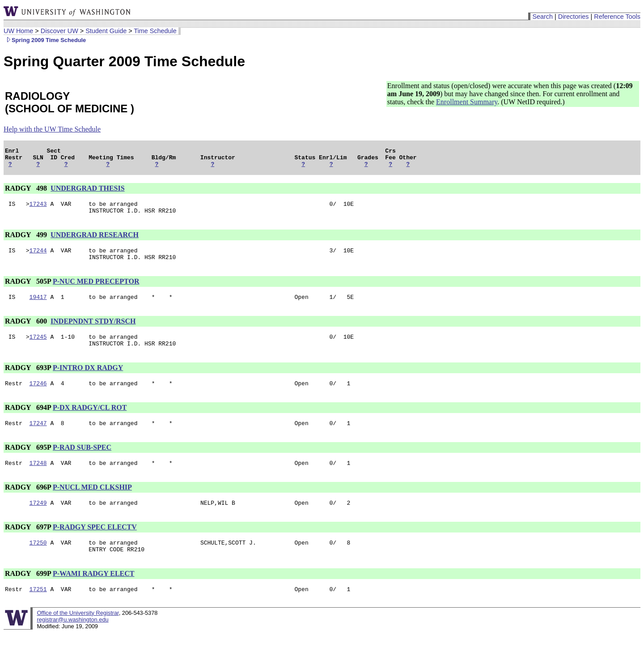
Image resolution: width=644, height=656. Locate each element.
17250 (38, 562)
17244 (38, 258)
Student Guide (106, 31)
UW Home (18, 31)
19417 (38, 307)
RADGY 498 (27, 192)
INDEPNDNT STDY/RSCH (93, 332)
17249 (38, 521)
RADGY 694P (28, 422)
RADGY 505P (28, 291)
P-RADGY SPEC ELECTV (95, 546)
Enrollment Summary (467, 102)
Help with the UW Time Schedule (52, 129)
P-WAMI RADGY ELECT (94, 595)
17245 (38, 349)
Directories (574, 17)
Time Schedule (155, 31)
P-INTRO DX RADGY (88, 381)
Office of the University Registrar (78, 636)
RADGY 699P (28, 595)
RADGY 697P (28, 546)
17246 (38, 398)
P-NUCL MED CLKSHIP (92, 505)
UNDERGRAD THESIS (88, 192)
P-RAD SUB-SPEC (82, 463)
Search (542, 17)
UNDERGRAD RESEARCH (95, 241)
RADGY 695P (28, 463)
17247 (38, 439)
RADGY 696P (28, 505)
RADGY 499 (27, 241)
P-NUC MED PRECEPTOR (96, 291)
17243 (38, 209)
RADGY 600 (27, 332)
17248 (38, 480)
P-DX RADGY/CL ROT (90, 422)
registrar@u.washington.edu (72, 642)
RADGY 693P (28, 381)
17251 (38, 612)
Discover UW (59, 31)
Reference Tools (617, 17)
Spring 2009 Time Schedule (45, 40)
